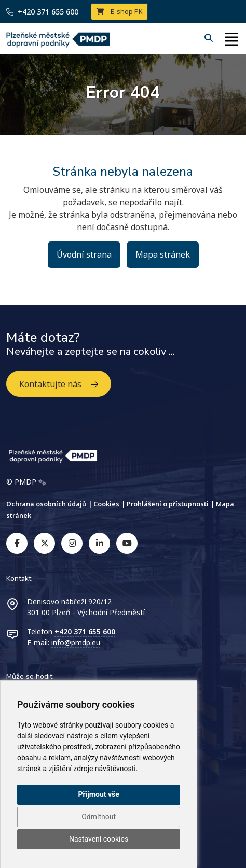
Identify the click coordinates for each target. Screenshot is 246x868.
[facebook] (17, 543)
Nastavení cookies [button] (99, 839)
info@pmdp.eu (76, 642)
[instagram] (72, 543)
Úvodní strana (84, 254)
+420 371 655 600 (42, 12)
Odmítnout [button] (99, 817)
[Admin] (42, 482)
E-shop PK (120, 11)
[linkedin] (99, 543)
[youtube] (127, 543)
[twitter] (44, 543)
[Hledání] (210, 38)
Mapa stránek (163, 254)
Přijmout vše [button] (98, 794)
